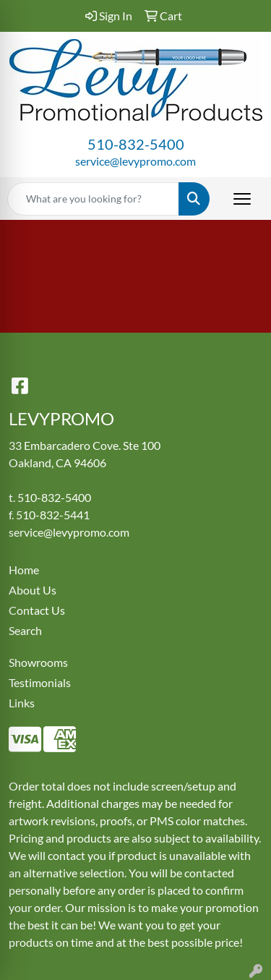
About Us (33, 590)
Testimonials (40, 682)
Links (22, 703)
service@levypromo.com (135, 161)
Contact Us (37, 610)
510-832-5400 (136, 144)
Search (25, 630)
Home (24, 570)
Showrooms (38, 662)
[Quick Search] (93, 199)
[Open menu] (242, 199)
